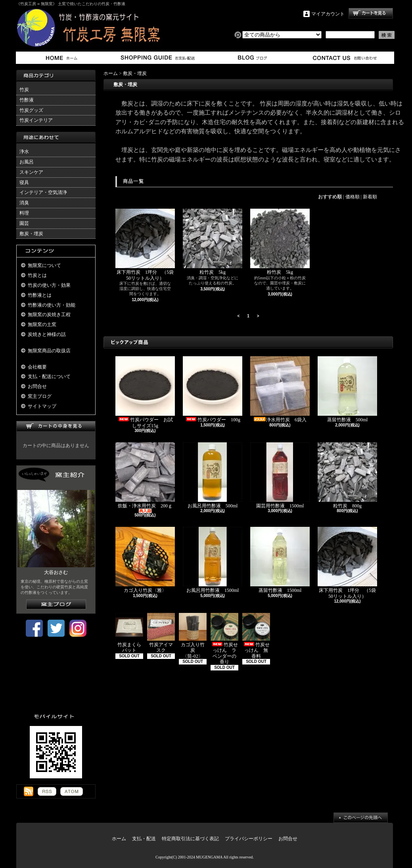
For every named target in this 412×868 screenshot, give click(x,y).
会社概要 (37, 367)
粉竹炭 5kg (280, 242)
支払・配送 (144, 839)
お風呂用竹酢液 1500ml (213, 560)
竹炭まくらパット (129, 633)
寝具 (24, 182)
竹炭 (24, 90)
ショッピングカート (371, 13)
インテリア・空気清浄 (43, 192)
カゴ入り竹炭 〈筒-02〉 (193, 636)
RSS (47, 791)
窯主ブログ (251, 58)
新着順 (370, 197)
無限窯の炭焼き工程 (49, 315)
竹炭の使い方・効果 (49, 285)
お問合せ (345, 58)
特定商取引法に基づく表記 (190, 839)
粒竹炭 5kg (213, 242)
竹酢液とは (40, 295)
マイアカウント (328, 14)
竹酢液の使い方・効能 (52, 305)
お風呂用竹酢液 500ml (213, 475)
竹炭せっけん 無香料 (256, 636)
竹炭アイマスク (161, 633)
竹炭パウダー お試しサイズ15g (145, 392)
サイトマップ (42, 406)
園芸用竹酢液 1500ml (280, 475)
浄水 (24, 152)
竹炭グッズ (31, 110)
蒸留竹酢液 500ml (347, 389)
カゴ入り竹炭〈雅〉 (145, 560)
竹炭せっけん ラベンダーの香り (224, 639)
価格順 (353, 197)
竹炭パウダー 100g (213, 389)
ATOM (72, 791)
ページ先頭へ (361, 818)
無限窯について (44, 265)
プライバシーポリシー (249, 839)
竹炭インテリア (36, 120)
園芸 (24, 223)
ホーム (63, 58)
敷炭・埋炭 (31, 234)
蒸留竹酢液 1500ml (280, 560)
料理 (24, 213)
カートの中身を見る (56, 426)
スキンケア (31, 172)
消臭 (24, 203)
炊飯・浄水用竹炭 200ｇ (145, 478)
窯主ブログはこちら (56, 604)
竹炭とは (37, 275)
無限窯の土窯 (42, 325)
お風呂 (27, 162)
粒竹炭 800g (347, 475)
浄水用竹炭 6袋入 (281, 389)
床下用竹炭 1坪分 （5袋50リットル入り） (145, 245)
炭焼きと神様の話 (47, 334)
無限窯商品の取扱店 (49, 351)
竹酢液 (27, 100)
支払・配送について (157, 58)
